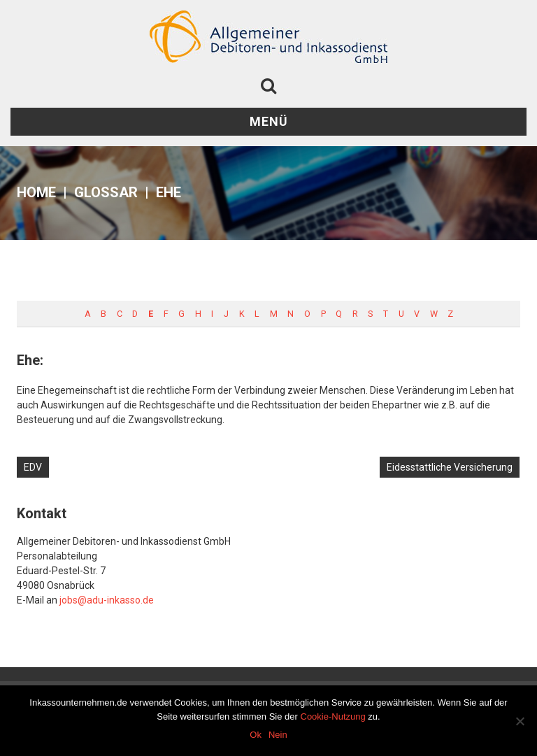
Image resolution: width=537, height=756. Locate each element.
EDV (33, 467)
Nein (278, 735)
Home (36, 192)
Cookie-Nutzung (333, 716)
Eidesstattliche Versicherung (450, 467)
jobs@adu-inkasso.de (107, 600)
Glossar (106, 192)
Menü (269, 121)
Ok (256, 735)
